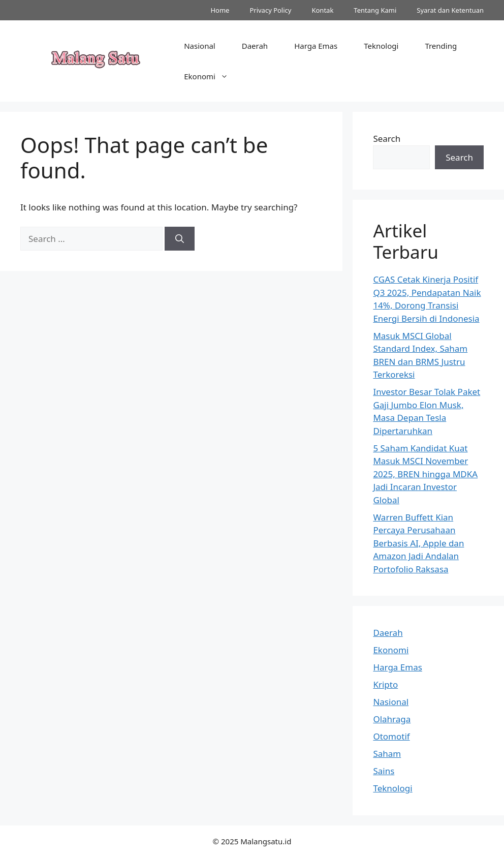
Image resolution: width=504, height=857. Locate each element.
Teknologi (381, 46)
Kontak (322, 10)
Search (387, 139)
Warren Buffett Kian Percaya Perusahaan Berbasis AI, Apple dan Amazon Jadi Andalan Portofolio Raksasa (418, 543)
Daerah (255, 46)
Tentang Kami (375, 10)
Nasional (200, 46)
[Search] (180, 239)
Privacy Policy (270, 10)
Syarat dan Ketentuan (450, 10)
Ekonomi (213, 76)
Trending (441, 46)
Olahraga (392, 719)
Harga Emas (316, 46)
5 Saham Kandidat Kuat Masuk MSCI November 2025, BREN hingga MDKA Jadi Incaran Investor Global (425, 474)
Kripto (385, 684)
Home (220, 10)
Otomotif (391, 736)
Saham (387, 754)
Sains (384, 771)
